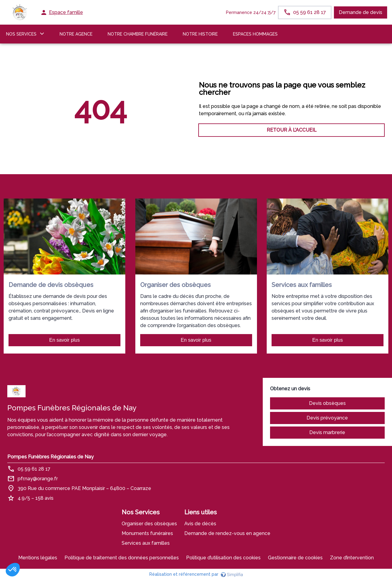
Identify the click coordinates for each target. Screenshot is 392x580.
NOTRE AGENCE (76, 34)
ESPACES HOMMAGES (255, 34)
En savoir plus (65, 340)
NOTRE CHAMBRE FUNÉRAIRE (138, 34)
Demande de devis (361, 12)
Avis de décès (200, 524)
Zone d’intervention (352, 558)
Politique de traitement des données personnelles (122, 558)
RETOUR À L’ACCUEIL (100, 130)
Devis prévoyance (327, 418)
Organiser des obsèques (149, 524)
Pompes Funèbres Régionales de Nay (50, 457)
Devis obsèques (327, 403)
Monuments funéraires (147, 533)
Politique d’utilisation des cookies (223, 558)
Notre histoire (200, 34)
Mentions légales (38, 558)
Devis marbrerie (327, 432)
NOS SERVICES (21, 34)
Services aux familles (146, 543)
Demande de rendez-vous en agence (227, 533)
